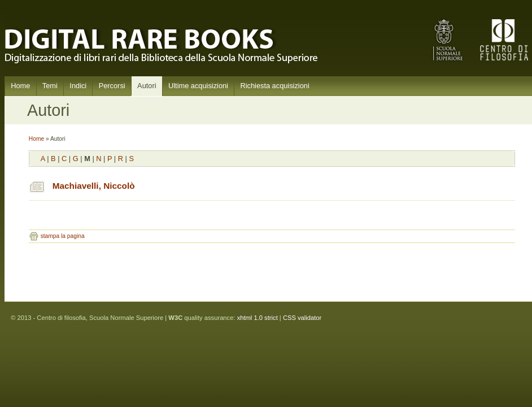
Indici (78, 86)
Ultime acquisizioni (198, 86)
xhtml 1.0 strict (258, 318)
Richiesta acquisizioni (274, 86)
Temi (50, 86)
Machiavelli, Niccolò (94, 186)
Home (20, 86)
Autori (147, 86)
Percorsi (112, 86)
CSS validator (302, 318)
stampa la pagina (63, 236)
